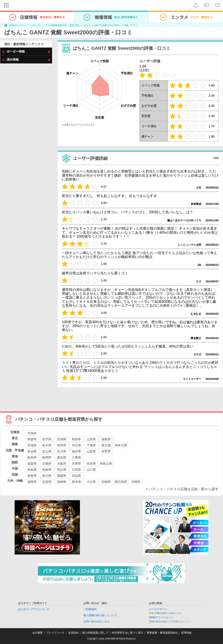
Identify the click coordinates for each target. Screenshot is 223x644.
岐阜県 (32, 457)
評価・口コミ (131, 25)
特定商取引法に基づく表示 (127, 633)
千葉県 (91, 445)
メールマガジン (158, 609)
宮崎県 (106, 482)
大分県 (91, 482)
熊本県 (76, 482)
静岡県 (47, 457)
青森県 (32, 439)
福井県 (76, 451)
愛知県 (62, 457)
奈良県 (91, 464)
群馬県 (62, 445)
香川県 (47, 476)
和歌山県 (106, 464)
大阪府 (62, 464)
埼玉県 (76, 445)
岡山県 (62, 470)
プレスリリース (55, 633)
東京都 (106, 445)
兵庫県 (76, 464)
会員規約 (73, 633)
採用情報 (186, 633)
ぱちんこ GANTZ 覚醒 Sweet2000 (101, 25)
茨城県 (32, 445)
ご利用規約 (90, 609)
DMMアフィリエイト (161, 618)
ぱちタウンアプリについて (34, 609)
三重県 (76, 457)
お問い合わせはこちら (96, 621)
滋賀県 (32, 464)
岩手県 (47, 439)
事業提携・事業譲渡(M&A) (162, 633)
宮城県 (62, 439)
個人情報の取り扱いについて (100, 615)
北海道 (32, 433)
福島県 (106, 439)
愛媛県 (62, 476)
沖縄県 (136, 482)
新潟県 (32, 451)
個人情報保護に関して (95, 633)
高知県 (76, 476)
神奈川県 (121, 445)
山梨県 (91, 451)
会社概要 (37, 633)
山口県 (91, 470)
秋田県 (76, 439)
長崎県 (62, 482)
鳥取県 (32, 470)
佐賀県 (47, 482)
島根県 (47, 470)
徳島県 (32, 476)
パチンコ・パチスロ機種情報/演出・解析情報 (55, 25)
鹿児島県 (121, 482)
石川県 (62, 451)
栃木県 (47, 445)
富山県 (47, 451)
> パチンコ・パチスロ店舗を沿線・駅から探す (182, 489)
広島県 (76, 470)
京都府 (47, 464)
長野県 (106, 451)
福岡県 (32, 482)
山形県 (91, 439)
